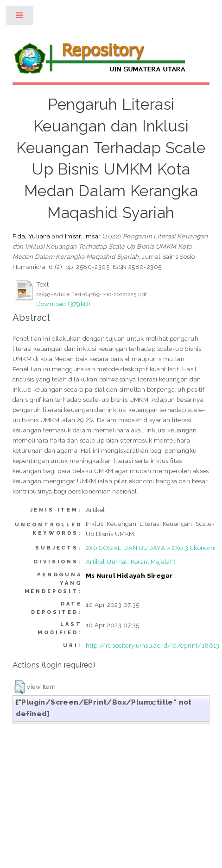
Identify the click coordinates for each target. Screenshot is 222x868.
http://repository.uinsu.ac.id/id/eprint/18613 (153, 645)
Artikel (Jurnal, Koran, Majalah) (131, 562)
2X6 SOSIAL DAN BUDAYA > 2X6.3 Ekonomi (151, 548)
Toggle (20, 17)
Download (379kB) (63, 304)
